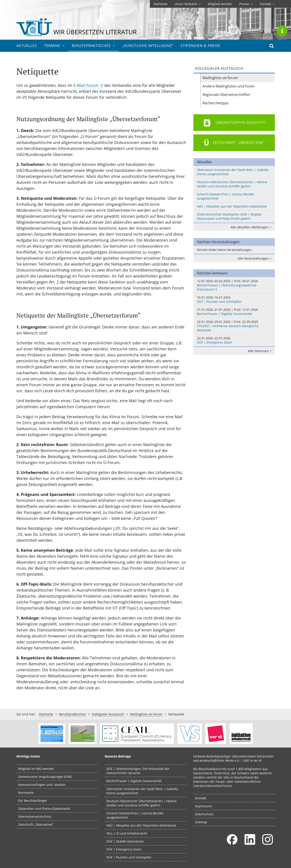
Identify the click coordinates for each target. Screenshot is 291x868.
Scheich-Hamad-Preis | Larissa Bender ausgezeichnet (226, 196)
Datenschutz (204, 814)
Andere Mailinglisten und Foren (229, 86)
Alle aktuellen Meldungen (252, 227)
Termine (54, 46)
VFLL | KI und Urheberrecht (127, 833)
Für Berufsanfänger (33, 801)
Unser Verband (188, 4)
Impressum (203, 806)
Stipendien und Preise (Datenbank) (44, 809)
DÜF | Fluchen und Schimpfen (234, 299)
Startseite (160, 4)
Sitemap (201, 822)
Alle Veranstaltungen (255, 258)
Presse (246, 4)
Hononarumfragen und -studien (42, 785)
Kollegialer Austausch (108, 714)
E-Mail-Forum (86, 85)
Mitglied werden (220, 4)
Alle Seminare (261, 351)
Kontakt (267, 4)
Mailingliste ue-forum (220, 78)
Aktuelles (27, 46)
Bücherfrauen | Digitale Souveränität (234, 312)
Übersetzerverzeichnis (35, 817)
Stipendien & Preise (200, 46)
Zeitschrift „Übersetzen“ (36, 824)
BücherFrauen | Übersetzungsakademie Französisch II (234, 285)
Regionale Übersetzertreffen (226, 95)
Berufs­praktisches (93, 46)
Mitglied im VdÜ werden (36, 769)
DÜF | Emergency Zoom (234, 340)
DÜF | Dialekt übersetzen (125, 841)
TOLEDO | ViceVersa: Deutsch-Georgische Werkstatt (234, 326)
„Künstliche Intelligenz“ (148, 46)
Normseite (26, 793)
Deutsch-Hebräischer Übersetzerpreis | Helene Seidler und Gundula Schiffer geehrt (232, 184)
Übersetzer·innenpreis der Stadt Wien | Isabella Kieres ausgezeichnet (233, 172)
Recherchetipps (216, 103)
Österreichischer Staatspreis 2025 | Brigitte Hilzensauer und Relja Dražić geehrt (229, 216)
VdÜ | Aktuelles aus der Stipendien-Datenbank (232, 206)
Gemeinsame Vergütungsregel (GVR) (45, 777)
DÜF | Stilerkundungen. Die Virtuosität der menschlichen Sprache (138, 771)
